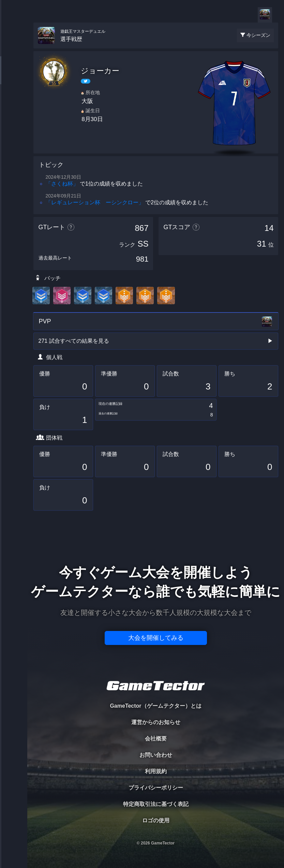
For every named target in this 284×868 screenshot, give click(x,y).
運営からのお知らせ (156, 722)
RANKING (13, 132)
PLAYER (14, 76)
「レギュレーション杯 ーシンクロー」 (95, 202)
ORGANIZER (14, 104)
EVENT (14, 160)
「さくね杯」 (62, 184)
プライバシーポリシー (156, 788)
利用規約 (156, 771)
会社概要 (156, 739)
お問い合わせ (156, 755)
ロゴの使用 (156, 820)
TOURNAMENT (13, 48)
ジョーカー (100, 71)
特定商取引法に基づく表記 (156, 804)
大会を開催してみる (156, 638)
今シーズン (258, 35)
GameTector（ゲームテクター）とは (155, 706)
